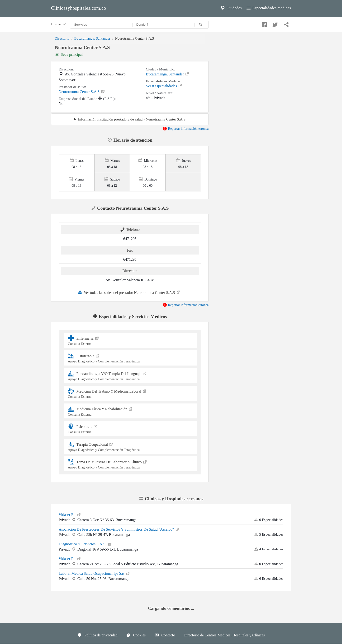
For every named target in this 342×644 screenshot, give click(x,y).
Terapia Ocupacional (131, 446)
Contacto (165, 635)
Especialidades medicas (268, 8)
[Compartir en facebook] (264, 23)
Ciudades (231, 8)
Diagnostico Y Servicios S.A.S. (85, 544)
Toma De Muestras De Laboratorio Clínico (131, 464)
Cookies (136, 635)
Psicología (131, 429)
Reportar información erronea (186, 129)
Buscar (59, 24)
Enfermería (131, 340)
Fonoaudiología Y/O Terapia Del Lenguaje (131, 376)
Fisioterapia (131, 358)
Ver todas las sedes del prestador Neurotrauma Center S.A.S (129, 292)
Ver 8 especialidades (164, 86)
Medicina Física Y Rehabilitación (131, 411)
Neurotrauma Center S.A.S (82, 91)
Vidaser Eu (70, 514)
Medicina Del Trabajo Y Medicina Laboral (131, 393)
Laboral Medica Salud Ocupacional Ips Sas (94, 573)
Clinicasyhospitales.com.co (79, 8)
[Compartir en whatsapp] (286, 23)
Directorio (62, 38)
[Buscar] (201, 25)
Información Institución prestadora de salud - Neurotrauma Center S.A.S (132, 119)
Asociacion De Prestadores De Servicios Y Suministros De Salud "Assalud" (119, 529)
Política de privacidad (97, 635)
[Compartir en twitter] (275, 23)
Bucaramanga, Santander (92, 38)
